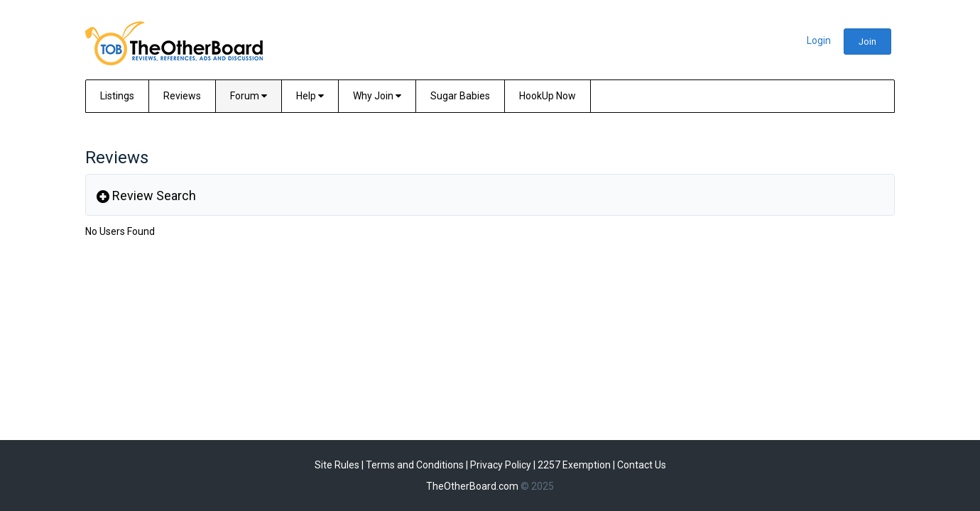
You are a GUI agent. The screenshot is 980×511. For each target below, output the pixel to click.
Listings (117, 96)
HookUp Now (548, 96)
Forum (249, 96)
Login (819, 40)
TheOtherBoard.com (472, 486)
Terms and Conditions (415, 465)
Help (310, 96)
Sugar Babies (460, 96)
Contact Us (642, 465)
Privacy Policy (501, 465)
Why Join (377, 96)
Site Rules (337, 465)
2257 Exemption (574, 465)
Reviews (182, 96)
